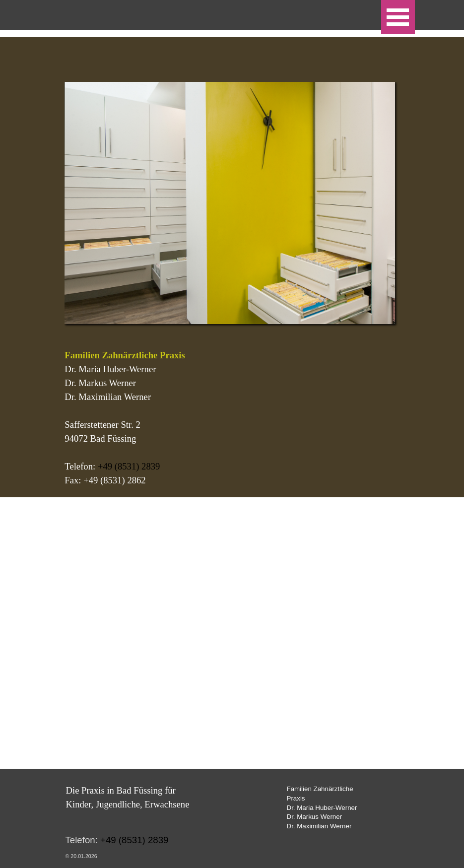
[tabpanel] (232, 418)
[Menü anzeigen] (398, 17)
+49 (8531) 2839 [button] (129, 466)
